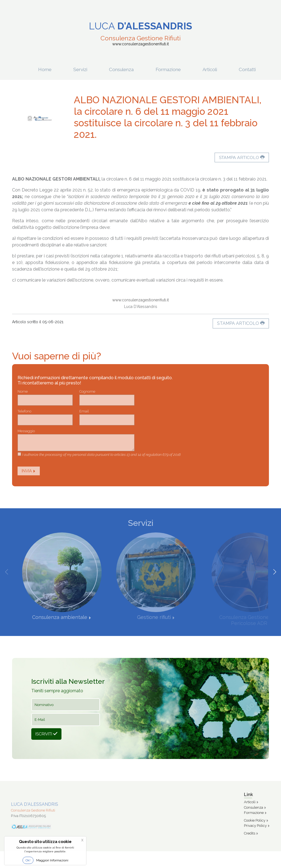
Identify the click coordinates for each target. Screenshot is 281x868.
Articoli (221, 69)
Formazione (179, 69)
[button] (275, 572)
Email (84, 411)
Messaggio (26, 431)
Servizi (84, 69)
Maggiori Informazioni (52, 860)
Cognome (87, 391)
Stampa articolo (241, 157)
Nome (23, 391)
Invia (29, 471)
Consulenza (127, 69)
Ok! (28, 860)
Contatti (255, 69)
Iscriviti (46, 734)
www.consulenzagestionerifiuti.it (140, 316)
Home (47, 69)
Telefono (24, 411)
